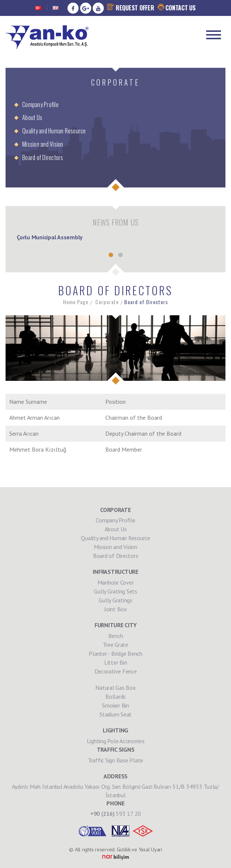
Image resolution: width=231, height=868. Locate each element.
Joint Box (115, 609)
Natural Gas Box (115, 688)
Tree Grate (115, 645)
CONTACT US (177, 8)
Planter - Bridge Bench (115, 654)
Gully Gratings (115, 600)
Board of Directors (43, 157)
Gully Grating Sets (115, 591)
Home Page (76, 302)
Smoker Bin (115, 705)
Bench (116, 636)
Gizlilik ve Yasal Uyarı (139, 849)
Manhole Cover (116, 582)
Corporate (107, 302)
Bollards (115, 696)
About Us (32, 117)
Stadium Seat (115, 714)
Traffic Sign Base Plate (115, 760)
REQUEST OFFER (131, 8)
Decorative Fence (116, 671)
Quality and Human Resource (54, 131)
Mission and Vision (43, 144)
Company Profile (40, 104)
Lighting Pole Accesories (116, 741)
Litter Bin (116, 662)
